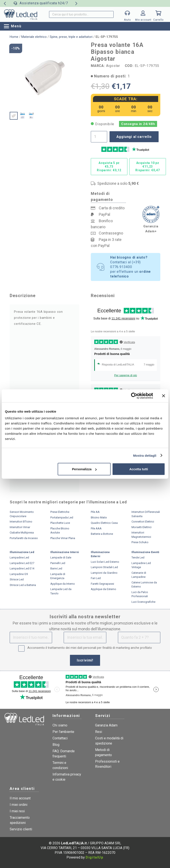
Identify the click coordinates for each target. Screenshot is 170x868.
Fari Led (96, 578)
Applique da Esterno (104, 589)
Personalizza (84, 469)
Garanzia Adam (106, 725)
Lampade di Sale (61, 557)
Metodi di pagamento (104, 752)
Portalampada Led (62, 517)
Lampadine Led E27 (22, 563)
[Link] (143, 16)
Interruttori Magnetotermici (141, 535)
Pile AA (95, 512)
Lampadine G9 (19, 574)
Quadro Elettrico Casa (104, 523)
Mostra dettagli (145, 455)
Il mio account (20, 798)
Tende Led (138, 557)
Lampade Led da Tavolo (61, 591)
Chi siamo (60, 725)
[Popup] (127, 14)
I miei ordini (19, 805)
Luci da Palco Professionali (140, 594)
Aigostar (113, 66)
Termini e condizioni (60, 765)
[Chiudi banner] (164, 396)
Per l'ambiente (63, 732)
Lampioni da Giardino (104, 573)
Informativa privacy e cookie (67, 777)
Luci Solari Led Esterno (105, 562)
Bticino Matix (99, 517)
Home (14, 37)
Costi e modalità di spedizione (109, 741)
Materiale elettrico (34, 37)
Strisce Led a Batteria (23, 585)
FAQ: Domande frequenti (64, 754)
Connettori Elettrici (143, 522)
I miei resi (17, 811)
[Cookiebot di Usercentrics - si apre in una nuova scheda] (134, 396)
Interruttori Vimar (20, 527)
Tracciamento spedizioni (20, 820)
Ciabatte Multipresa (22, 533)
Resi (99, 732)
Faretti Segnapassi (102, 584)
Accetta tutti (139, 469)
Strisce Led (17, 579)
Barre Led (56, 568)
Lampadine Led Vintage (141, 565)
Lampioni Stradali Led (104, 567)
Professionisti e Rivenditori (107, 764)
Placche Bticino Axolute (60, 531)
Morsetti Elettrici (141, 527)
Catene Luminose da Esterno (144, 585)
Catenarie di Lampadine (139, 575)
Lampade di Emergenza (58, 576)
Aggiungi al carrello (134, 137)
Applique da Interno (63, 584)
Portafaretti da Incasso (24, 538)
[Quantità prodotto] (99, 137)
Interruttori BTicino (21, 522)
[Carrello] (158, 14)
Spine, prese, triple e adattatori (71, 37)
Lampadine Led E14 (22, 568)
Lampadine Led (19, 557)
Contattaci (60, 738)
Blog (56, 745)
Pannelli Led (58, 563)
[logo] (21, 14)
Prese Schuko (140, 542)
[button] (13, 26)
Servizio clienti (21, 829)
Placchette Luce (60, 523)
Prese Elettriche (60, 512)
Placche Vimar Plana (63, 538)
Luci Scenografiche (143, 602)
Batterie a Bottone (102, 534)
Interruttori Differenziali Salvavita (146, 514)
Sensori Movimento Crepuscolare (22, 514)
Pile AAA (96, 528)
